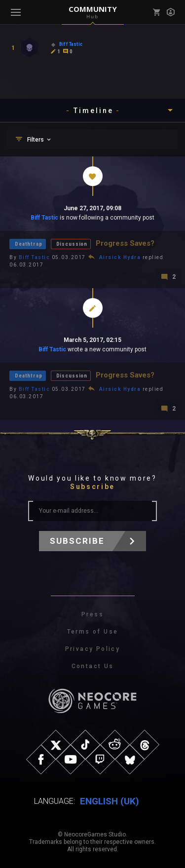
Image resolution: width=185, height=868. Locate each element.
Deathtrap (29, 244)
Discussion (72, 244)
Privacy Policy (93, 649)
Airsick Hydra (120, 257)
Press (92, 614)
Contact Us (93, 666)
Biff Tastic (44, 218)
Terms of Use (93, 632)
